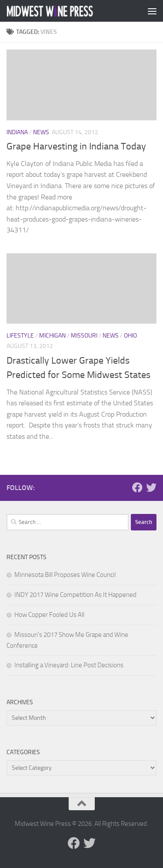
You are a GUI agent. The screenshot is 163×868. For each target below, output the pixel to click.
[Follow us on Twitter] (151, 487)
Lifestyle (20, 336)
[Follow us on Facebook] (137, 487)
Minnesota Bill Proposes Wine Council (65, 575)
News (41, 132)
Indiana (17, 132)
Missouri (84, 336)
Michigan (52, 336)
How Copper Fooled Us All (49, 615)
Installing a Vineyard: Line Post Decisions (69, 665)
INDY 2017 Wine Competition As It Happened (75, 595)
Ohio (130, 336)
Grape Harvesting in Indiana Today (76, 146)
